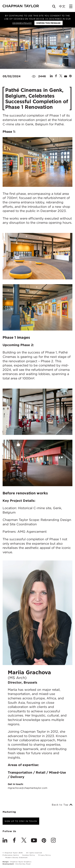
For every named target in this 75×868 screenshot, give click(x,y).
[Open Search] (54, 7)
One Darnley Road (23, 864)
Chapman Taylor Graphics (21, 862)
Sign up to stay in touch (21, 821)
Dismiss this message (48, 23)
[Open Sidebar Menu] (71, 6)
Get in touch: (27, 786)
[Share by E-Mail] (66, 76)
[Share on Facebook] (56, 76)
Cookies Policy (22, 23)
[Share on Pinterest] (70, 76)
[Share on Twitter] (61, 76)
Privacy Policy (44, 855)
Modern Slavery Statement (16, 858)
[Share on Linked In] (51, 76)
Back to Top (62, 805)
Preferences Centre (11, 855)
